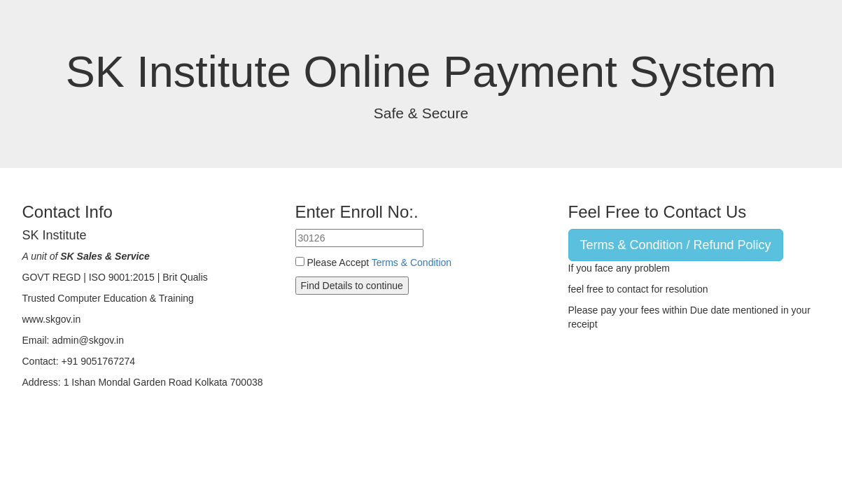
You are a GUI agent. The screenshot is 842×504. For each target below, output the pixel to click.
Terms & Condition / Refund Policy (676, 245)
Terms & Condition (412, 262)
